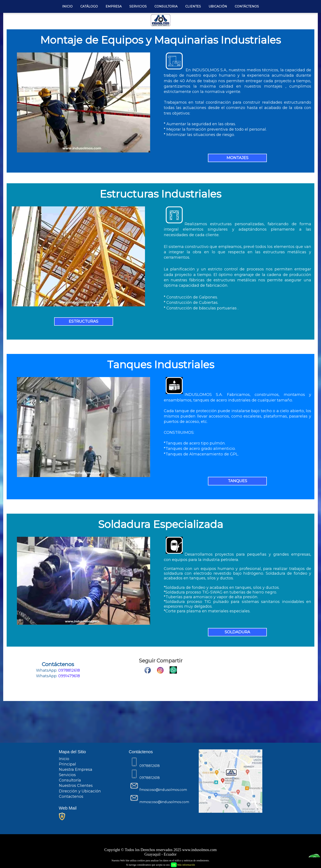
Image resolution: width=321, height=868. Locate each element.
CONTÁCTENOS (247, 6)
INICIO (67, 6)
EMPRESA (114, 6)
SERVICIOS (138, 6)
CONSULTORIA (166, 6)
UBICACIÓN (218, 6)
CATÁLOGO (89, 6)
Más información (186, 865)
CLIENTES (193, 6)
